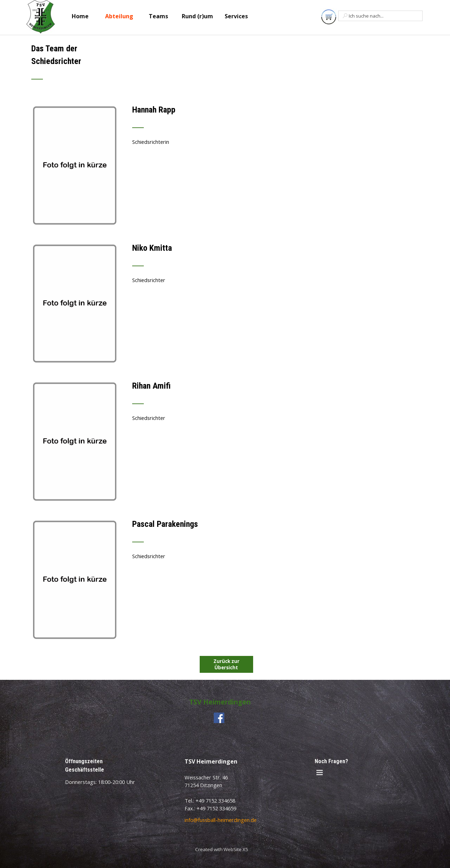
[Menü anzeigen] (320, 773)
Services (236, 16)
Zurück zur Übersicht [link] (226, 664)
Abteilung (119, 16)
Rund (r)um (197, 16)
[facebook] (219, 718)
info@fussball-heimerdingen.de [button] (221, 820)
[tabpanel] (142, 66)
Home (80, 16)
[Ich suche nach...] (380, 16)
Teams (158, 16)
